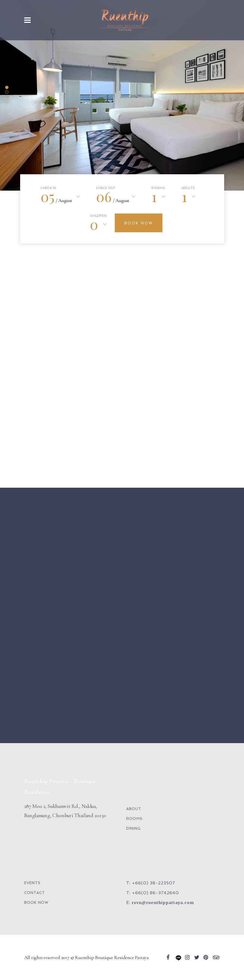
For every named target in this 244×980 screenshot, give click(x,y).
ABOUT (134, 809)
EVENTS (32, 883)
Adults (188, 188)
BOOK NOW (36, 903)
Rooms (158, 188)
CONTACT (35, 893)
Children (98, 216)
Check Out (106, 188)
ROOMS (134, 819)
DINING (133, 828)
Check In (48, 188)
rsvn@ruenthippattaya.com (163, 903)
